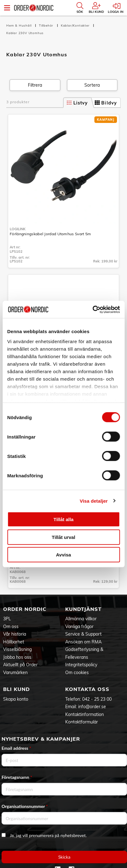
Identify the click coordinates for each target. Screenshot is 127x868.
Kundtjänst (83, 609)
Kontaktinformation (85, 714)
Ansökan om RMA (83, 642)
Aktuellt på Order (20, 665)
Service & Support (83, 634)
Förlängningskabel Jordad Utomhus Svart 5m (50, 234)
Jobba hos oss (17, 657)
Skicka (64, 857)
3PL (7, 619)
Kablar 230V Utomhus (25, 33)
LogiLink (18, 229)
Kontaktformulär (82, 722)
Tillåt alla (64, 519)
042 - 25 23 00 (97, 699)
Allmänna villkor (81, 619)
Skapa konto (16, 699)
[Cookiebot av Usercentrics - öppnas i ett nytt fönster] (92, 309)
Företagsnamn (17, 777)
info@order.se (92, 707)
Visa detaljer (94, 501)
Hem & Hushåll (19, 25)
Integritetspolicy (81, 665)
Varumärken (15, 673)
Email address (16, 748)
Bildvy (106, 103)
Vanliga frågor (79, 627)
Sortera (92, 85)
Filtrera (35, 85)
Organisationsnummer (25, 806)
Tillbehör (47, 25)
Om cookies (77, 673)
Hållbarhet (14, 642)
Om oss (11, 627)
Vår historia (15, 634)
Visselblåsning (17, 649)
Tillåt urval (64, 537)
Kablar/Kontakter (76, 25)
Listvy (77, 103)
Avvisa (64, 555)
